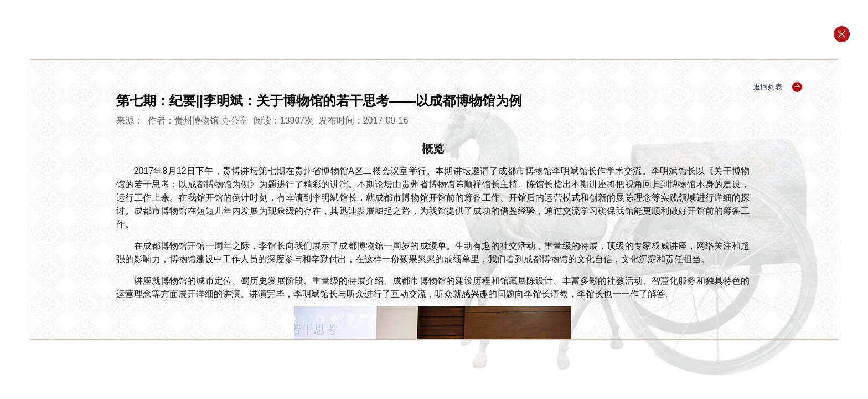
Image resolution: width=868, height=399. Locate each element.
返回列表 (778, 87)
